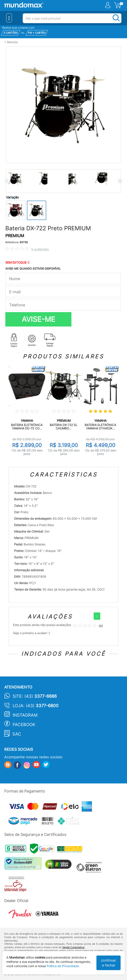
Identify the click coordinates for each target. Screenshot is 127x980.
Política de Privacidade (63, 966)
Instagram (25, 715)
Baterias (12, 42)
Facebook (24, 725)
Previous (7, 181)
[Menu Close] (9, 18)
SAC (17, 734)
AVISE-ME (38, 319)
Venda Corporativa (73, 947)
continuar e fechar (109, 963)
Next (120, 181)
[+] (97, 616)
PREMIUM (15, 236)
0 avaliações (40, 249)
